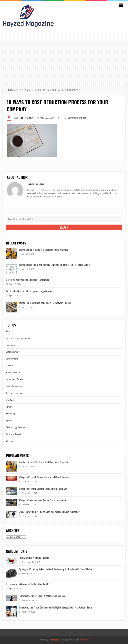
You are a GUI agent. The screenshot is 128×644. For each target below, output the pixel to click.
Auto (8, 331)
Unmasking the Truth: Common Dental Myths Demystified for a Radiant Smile (55, 607)
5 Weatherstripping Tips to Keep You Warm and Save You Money (49, 512)
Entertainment (13, 352)
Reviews (10, 407)
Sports (9, 421)
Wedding (10, 441)
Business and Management (19, 338)
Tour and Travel (13, 434)
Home (12, 90)
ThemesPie (54, 640)
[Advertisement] (64, 57)
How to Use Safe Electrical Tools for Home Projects (43, 249)
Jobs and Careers (14, 393)
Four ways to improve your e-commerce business (42, 596)
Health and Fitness (15, 379)
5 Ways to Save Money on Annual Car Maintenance (42, 500)
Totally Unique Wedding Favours (34, 558)
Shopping (10, 414)
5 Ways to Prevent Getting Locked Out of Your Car (43, 489)
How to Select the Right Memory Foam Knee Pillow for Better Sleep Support (55, 265)
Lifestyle (10, 400)
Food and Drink (13, 372)
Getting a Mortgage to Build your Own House (28, 280)
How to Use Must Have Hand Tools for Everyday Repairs (45, 303)
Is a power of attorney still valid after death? (28, 584)
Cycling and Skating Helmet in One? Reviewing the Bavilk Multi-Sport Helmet (56, 569)
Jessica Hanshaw (25, 118)
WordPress (85, 640)
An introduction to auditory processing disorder (29, 291)
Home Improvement (15, 386)
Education (11, 345)
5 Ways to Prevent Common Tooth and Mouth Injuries (44, 477)
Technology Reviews (16, 427)
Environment (12, 359)
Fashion (10, 366)
